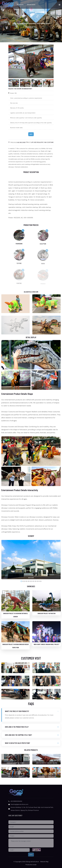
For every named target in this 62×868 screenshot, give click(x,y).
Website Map (44, 862)
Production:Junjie (31, 865)
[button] (52, 61)
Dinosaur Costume (45, 24)
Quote (31, 134)
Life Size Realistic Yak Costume (42, 142)
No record (21, 142)
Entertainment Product (35, 24)
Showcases (31, 5)
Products (20, 5)
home (23, 24)
